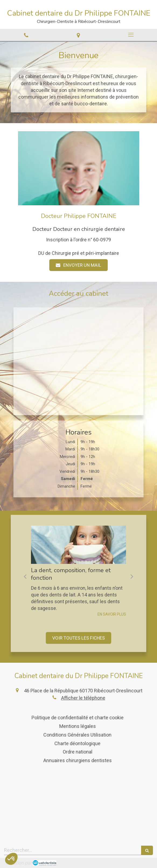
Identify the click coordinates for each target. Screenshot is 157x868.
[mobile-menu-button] (131, 35)
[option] (78, 571)
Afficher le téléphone (83, 698)
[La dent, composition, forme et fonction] (78, 545)
